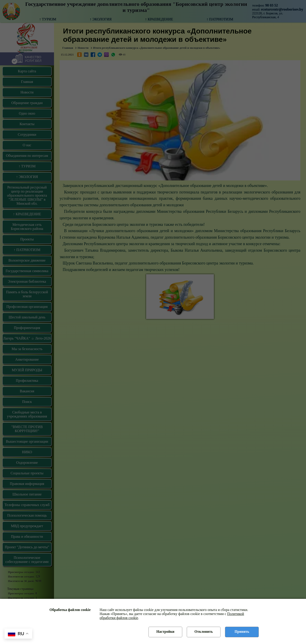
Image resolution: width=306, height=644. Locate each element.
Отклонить (204, 632)
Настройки (165, 632)
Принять (242, 632)
